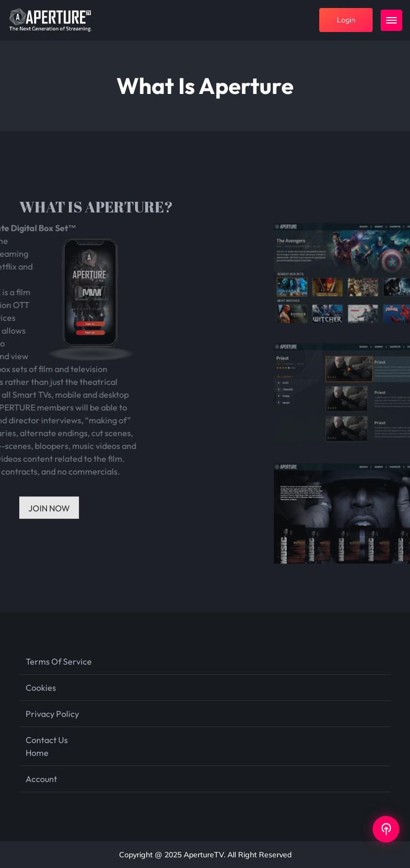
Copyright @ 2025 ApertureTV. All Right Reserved (205, 855)
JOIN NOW (49, 508)
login (346, 20)
